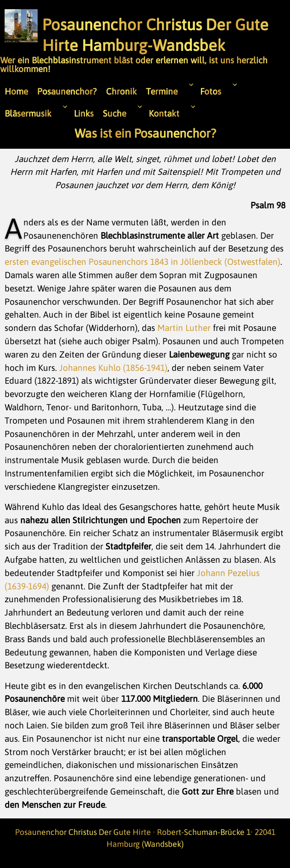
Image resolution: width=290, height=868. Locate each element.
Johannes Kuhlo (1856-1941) (113, 368)
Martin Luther (184, 328)
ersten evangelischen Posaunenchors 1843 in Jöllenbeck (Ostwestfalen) (142, 262)
